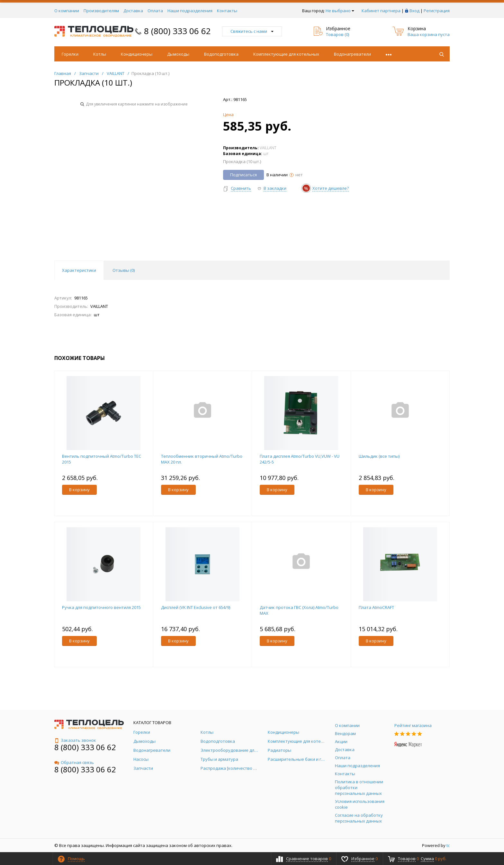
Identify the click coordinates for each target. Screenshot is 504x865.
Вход (414, 11)
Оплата (155, 11)
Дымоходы (178, 54)
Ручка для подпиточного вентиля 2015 (101, 607)
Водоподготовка (221, 54)
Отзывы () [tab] (124, 270)
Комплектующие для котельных (286, 54)
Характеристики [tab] (79, 270)
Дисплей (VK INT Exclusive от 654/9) (196, 607)
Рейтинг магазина (413, 725)
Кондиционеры (137, 54)
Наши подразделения (190, 11)
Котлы (100, 54)
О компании (67, 11)
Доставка (133, 11)
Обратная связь (74, 762)
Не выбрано (340, 11)
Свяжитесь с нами (252, 31)
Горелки (70, 54)
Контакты (227, 11)
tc (448, 845)
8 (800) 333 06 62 (177, 31)
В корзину (79, 490)
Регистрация (437, 11)
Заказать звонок (75, 740)
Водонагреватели (352, 54)
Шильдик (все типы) (379, 456)
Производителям (101, 11)
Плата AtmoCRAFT (376, 607)
